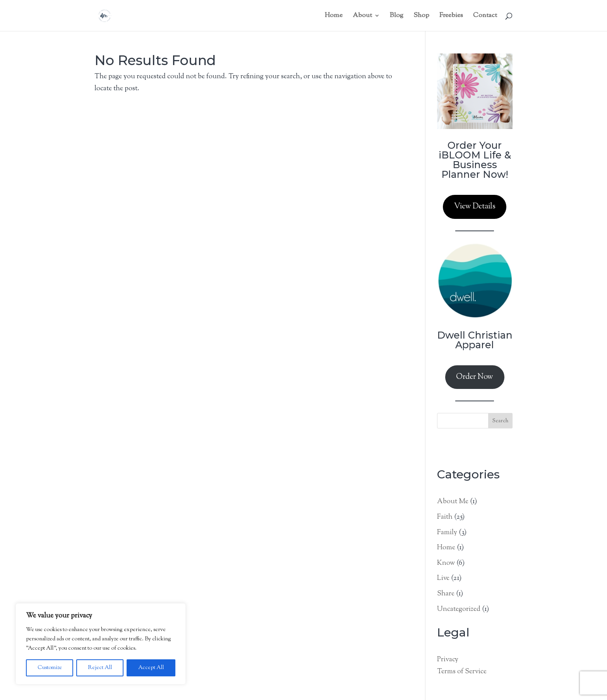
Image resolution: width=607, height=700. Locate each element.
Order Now (475, 377)
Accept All (151, 668)
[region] (101, 644)
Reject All (100, 668)
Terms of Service (462, 672)
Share (446, 594)
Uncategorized (459, 609)
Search (500, 421)
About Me (453, 502)
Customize (50, 668)
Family (447, 533)
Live (443, 578)
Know (446, 563)
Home (446, 548)
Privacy (448, 660)
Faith (445, 517)
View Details (475, 207)
